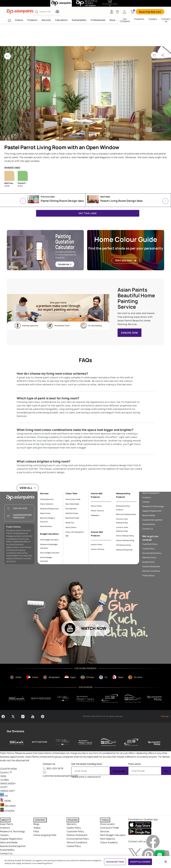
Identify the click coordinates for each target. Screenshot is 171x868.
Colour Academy (109, 842)
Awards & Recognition (152, 520)
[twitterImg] (135, 855)
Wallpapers (95, 515)
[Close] (166, 862)
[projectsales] (85, 699)
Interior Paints (96, 506)
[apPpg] (133, 699)
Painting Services (47, 499)
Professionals (98, 20)
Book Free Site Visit (150, 12)
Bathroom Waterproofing (126, 514)
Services (46, 20)
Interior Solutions (47, 504)
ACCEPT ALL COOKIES (140, 862)
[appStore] (140, 824)
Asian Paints (7, 824)
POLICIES (73, 820)
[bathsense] (41, 698)
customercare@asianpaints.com (22, 516)
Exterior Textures (98, 549)
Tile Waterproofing (123, 545)
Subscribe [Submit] (119, 771)
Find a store (134, 764)
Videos (37, 828)
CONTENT (40, 820)
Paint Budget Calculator (49, 540)
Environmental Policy (152, 553)
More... (113, 20)
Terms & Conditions (151, 571)
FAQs (36, 831)
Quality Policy (149, 562)
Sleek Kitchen (45, 513)
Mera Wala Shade (72, 504)
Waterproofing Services (49, 509)
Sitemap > (165, 716)
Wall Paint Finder (72, 513)
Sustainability (79, 20)
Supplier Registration (152, 511)
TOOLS (105, 820)
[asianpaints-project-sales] (85, 742)
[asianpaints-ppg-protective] (131, 742)
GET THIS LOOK (88, 213)
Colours (19, 20)
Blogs (36, 824)
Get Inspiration (71, 509)
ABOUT (5, 820)
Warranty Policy (149, 558)
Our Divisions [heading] (15, 731)
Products (32, 20)
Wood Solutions (46, 526)
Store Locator (107, 824)
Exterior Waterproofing (125, 540)
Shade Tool (70, 523)
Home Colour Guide (73, 499)
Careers (153, 19)
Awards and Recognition (13, 846)
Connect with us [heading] (137, 841)
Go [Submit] (166, 771)
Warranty (72, 824)
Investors (139, 19)
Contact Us (148, 529)
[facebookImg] (153, 841)
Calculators (61, 20)
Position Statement (151, 567)
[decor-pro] (62, 742)
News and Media (9, 842)
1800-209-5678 (20, 508)
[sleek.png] (17, 699)
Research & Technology (153, 506)
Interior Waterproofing (125, 536)
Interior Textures (97, 511)
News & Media (149, 515)
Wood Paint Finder (72, 518)
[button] (124, 12)
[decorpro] (63, 699)
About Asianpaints (151, 493)
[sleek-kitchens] (17, 742)
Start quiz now (126, 260)
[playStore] (140, 831)
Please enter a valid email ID (86, 777)
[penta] (155, 699)
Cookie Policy (148, 549)
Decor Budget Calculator (50, 553)
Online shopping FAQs (45, 835)
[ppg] (110, 698)
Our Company (125, 20)
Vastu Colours (71, 527)
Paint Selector (108, 839)
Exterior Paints (97, 544)
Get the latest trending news (87, 764)
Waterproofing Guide (124, 550)
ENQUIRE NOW (130, 333)
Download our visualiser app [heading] (143, 819)
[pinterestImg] (149, 855)
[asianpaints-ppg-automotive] (108, 742)
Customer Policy (150, 544)
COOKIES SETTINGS (115, 862)
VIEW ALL (26, 488)
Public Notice (148, 576)
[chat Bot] (160, 855)
